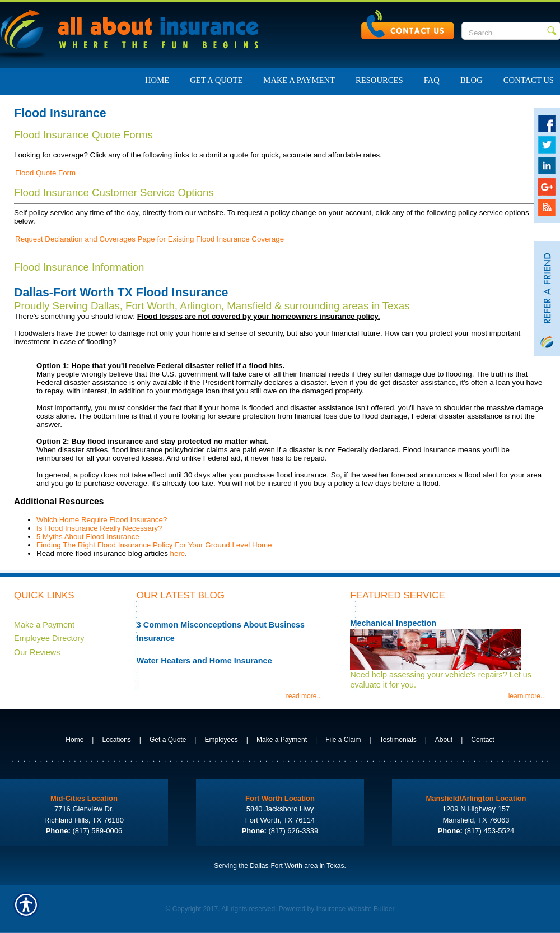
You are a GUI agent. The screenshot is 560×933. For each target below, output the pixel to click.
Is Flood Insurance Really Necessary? (99, 528)
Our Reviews (37, 652)
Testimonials (398, 740)
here (178, 553)
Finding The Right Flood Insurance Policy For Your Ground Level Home (154, 545)
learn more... (527, 696)
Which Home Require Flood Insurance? (102, 520)
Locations (116, 740)
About (444, 740)
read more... (304, 696)
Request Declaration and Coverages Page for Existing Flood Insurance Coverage (150, 239)
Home (74, 740)
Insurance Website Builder (356, 909)
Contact (482, 740)
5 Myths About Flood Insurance (88, 537)
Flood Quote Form (45, 173)
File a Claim (343, 740)
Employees (221, 740)
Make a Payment (44, 625)
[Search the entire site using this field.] (504, 33)
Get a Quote (168, 740)
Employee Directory (49, 638)
